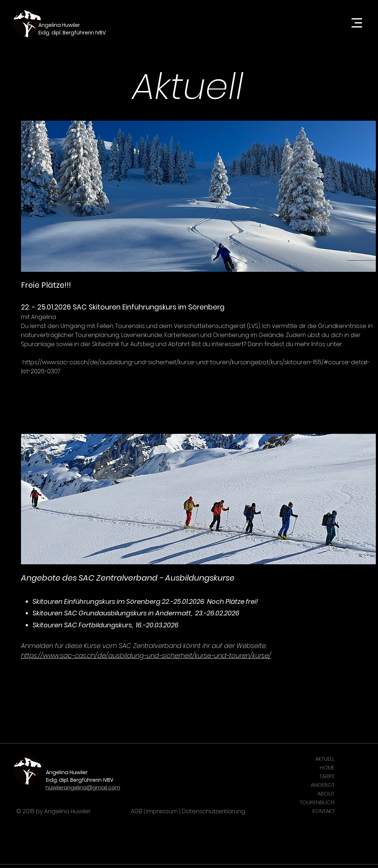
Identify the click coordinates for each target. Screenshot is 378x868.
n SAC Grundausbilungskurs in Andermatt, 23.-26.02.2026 (149, 613)
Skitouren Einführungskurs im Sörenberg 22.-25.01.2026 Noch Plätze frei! (145, 601)
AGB (136, 811)
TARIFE (327, 776)
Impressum (162, 811)
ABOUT (326, 794)
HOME (327, 767)
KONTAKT (324, 811)
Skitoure (45, 613)
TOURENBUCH (317, 802)
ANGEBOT (323, 785)
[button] (357, 23)
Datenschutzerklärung (213, 811)
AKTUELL (325, 759)
